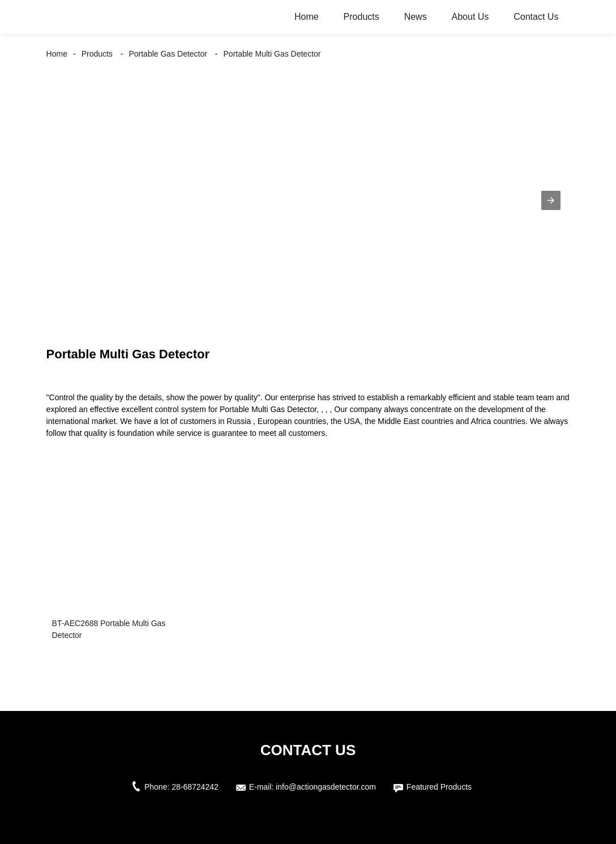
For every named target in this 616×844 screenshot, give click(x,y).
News (416, 17)
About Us (470, 17)
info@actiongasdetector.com (326, 787)
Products (362, 17)
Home (307, 17)
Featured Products (439, 787)
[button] (551, 200)
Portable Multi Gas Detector (272, 54)
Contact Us (536, 17)
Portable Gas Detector (168, 54)
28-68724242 (195, 787)
